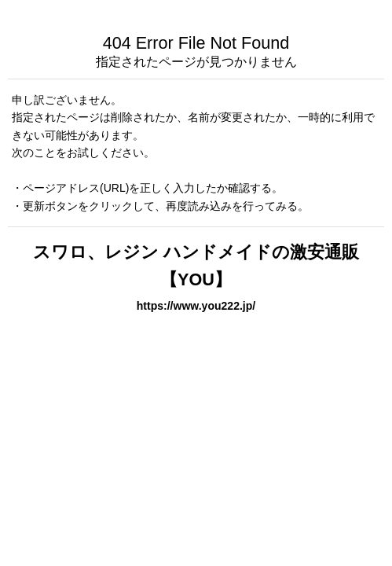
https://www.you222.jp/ (196, 306)
